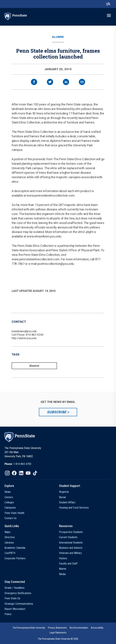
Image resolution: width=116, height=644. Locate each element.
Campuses (10, 508)
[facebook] (34, 82)
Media (62, 574)
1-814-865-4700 (22, 464)
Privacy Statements (57, 628)
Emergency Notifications (18, 593)
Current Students (68, 537)
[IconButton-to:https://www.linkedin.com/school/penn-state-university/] (21, 473)
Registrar (64, 492)
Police (8, 614)
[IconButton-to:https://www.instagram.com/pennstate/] (7, 473)
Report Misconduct (15, 609)
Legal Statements (58, 633)
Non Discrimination (79, 628)
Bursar (63, 497)
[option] (18, 464)
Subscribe (57, 412)
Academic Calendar (15, 548)
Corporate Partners (15, 558)
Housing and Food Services (74, 508)
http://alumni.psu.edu (24, 338)
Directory (10, 537)
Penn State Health (14, 513)
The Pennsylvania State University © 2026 (58, 639)
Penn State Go (12, 598)
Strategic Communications (19, 604)
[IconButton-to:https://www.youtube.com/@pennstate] (28, 473)
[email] (82, 82)
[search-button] (108, 4)
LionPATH (10, 553)
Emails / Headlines (14, 588)
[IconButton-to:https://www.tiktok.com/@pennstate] (35, 473)
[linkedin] (66, 82)
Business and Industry (71, 548)
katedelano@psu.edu (24, 331)
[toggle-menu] (109, 15)
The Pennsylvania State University (29, 628)
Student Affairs (67, 502)
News (8, 492)
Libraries (9, 543)
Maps (7, 532)
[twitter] (50, 82)
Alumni (58, 37)
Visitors (63, 558)
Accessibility (97, 628)
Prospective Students (71, 532)
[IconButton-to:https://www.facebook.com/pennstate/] (14, 473)
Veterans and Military (70, 553)
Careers (9, 497)
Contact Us (11, 518)
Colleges (9, 502)
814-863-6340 (35, 335)
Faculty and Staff (68, 564)
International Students (71, 543)
